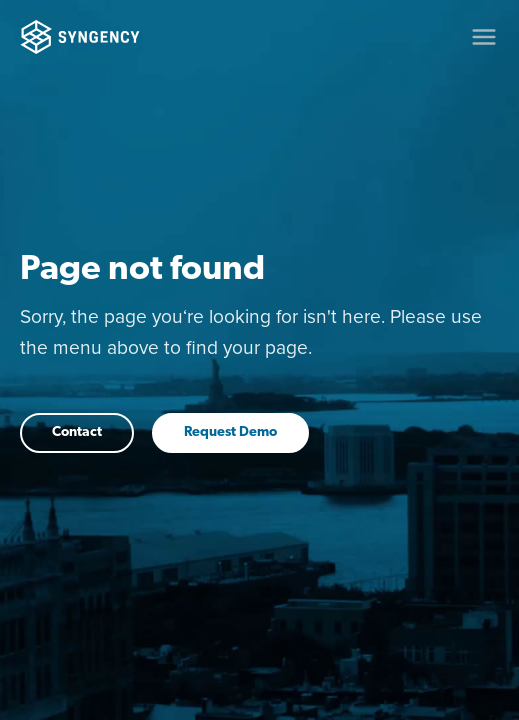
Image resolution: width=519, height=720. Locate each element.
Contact (77, 432)
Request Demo (230, 432)
